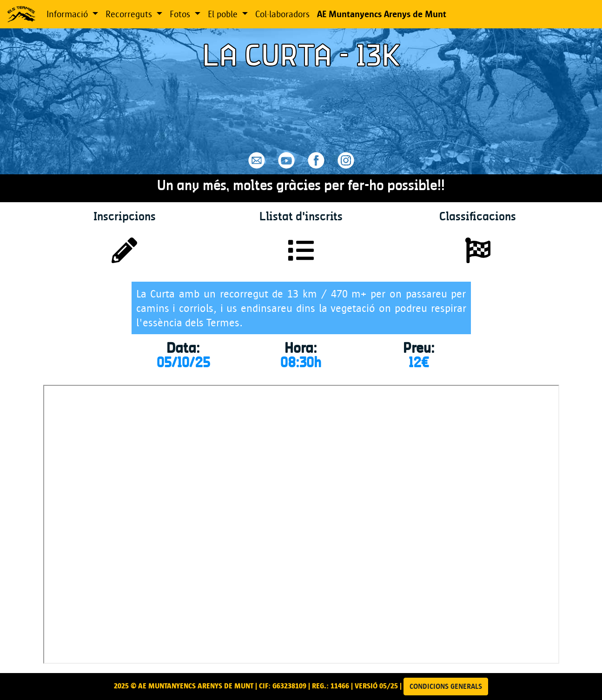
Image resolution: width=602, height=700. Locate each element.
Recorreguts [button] (130, 14)
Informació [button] (68, 14)
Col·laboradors (282, 14)
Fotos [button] (181, 14)
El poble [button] (224, 14)
